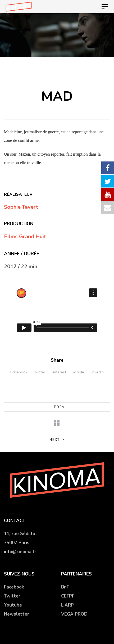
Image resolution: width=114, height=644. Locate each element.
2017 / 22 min (21, 266)
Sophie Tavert (21, 207)
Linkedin (97, 372)
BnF (65, 587)
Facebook (19, 372)
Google (78, 372)
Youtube (13, 605)
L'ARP (67, 605)
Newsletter (17, 614)
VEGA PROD (74, 614)
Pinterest (58, 372)
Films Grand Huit (25, 236)
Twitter (39, 372)
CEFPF (68, 596)
